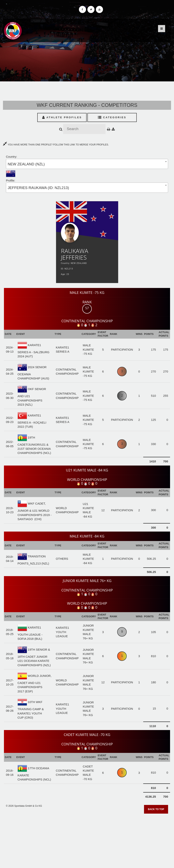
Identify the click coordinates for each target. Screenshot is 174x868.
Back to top (156, 809)
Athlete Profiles (62, 117)
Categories (112, 117)
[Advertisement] (87, 839)
